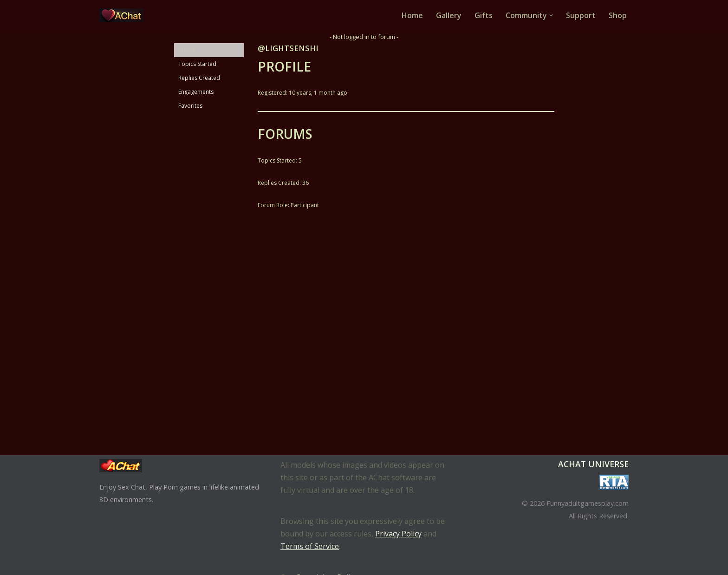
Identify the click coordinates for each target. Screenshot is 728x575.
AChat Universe (593, 464)
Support (581, 15)
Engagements (196, 92)
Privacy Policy (398, 534)
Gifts (484, 15)
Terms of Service (310, 546)
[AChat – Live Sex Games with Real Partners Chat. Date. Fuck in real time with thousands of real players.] (124, 15)
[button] (551, 15)
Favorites (190, 106)
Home (412, 15)
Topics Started (197, 64)
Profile (187, 50)
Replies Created (199, 78)
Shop (618, 15)
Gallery (449, 15)
